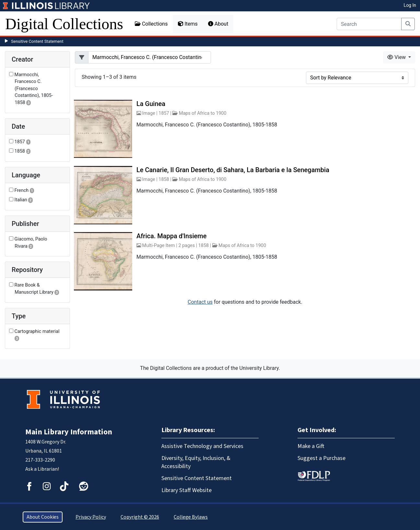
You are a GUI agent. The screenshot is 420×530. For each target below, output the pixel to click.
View (397, 57)
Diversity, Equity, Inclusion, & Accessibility (196, 462)
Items (188, 24)
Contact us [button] (200, 302)
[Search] (369, 24)
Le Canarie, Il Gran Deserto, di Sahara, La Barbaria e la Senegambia (233, 170)
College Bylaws (191, 517)
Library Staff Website (187, 490)
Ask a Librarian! (42, 469)
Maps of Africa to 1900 (203, 113)
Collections (151, 24)
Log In (410, 5)
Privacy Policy (91, 517)
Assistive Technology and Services (202, 446)
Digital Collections (64, 24)
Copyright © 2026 (140, 517)
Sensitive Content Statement (37, 41)
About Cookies (43, 517)
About (218, 24)
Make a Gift (311, 446)
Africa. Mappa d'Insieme (171, 236)
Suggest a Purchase (321, 458)
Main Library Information (69, 432)
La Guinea (151, 104)
